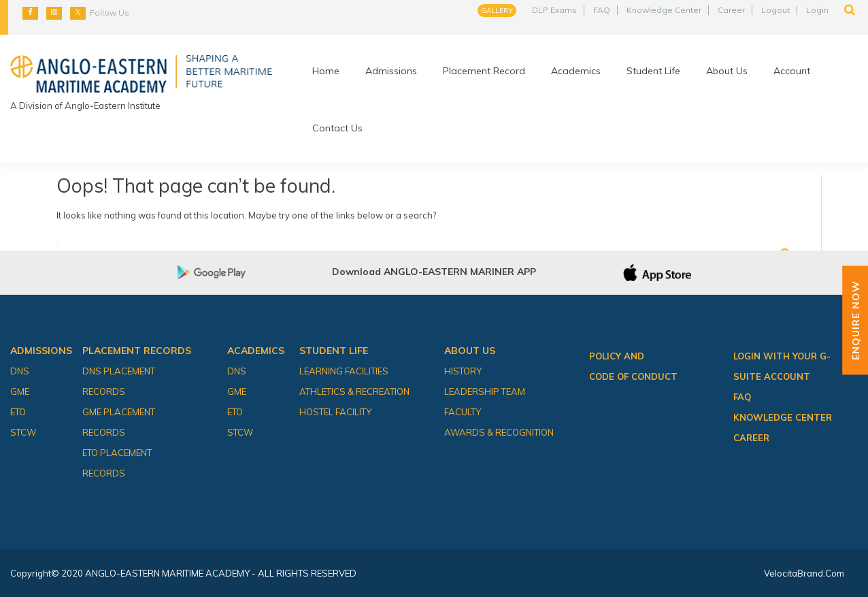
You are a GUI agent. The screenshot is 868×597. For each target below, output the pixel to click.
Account (792, 71)
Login (817, 10)
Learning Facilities (344, 371)
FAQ (602, 10)
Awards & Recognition (499, 432)
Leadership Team (485, 391)
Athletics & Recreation (354, 391)
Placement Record (484, 71)
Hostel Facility (335, 412)
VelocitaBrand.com (804, 573)
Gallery (497, 11)
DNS (20, 371)
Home (326, 71)
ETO (18, 412)
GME (20, 391)
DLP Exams (554, 10)
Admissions (391, 71)
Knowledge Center (664, 10)
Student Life (653, 71)
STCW (23, 432)
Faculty (463, 412)
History (463, 371)
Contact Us (337, 128)
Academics (576, 71)
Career (731, 10)
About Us (727, 71)
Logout (775, 10)
